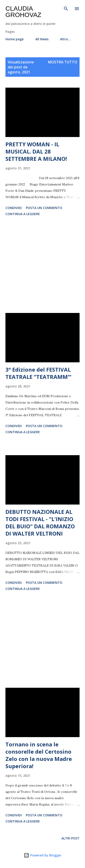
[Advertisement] (42, 265)
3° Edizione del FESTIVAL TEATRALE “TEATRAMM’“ (38, 373)
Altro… (65, 39)
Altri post (70, 838)
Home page (15, 39)
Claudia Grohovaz (23, 12)
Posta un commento (44, 208)
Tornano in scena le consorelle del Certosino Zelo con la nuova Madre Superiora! (39, 755)
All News (42, 39)
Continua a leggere (23, 214)
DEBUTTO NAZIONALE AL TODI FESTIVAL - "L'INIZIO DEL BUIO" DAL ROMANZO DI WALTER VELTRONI (40, 523)
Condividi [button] (14, 208)
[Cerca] (66, 8)
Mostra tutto (63, 62)
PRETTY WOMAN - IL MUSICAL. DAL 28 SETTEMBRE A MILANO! (36, 151)
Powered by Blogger (43, 855)
